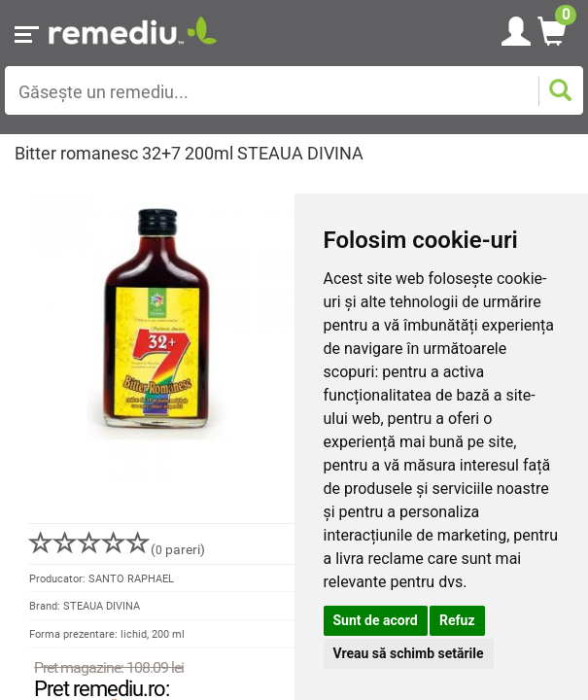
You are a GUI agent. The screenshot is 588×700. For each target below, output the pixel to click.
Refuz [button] (457, 620)
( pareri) (117, 549)
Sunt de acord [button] (376, 620)
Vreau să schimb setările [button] (409, 653)
